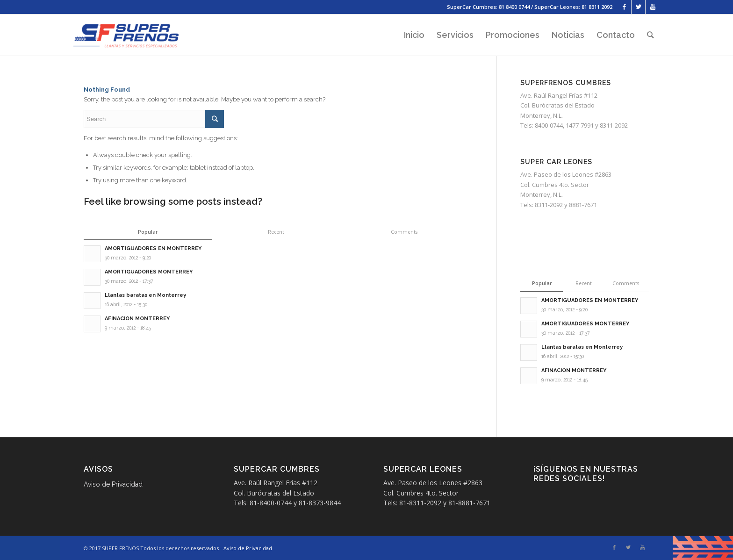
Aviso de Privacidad (113, 484)
